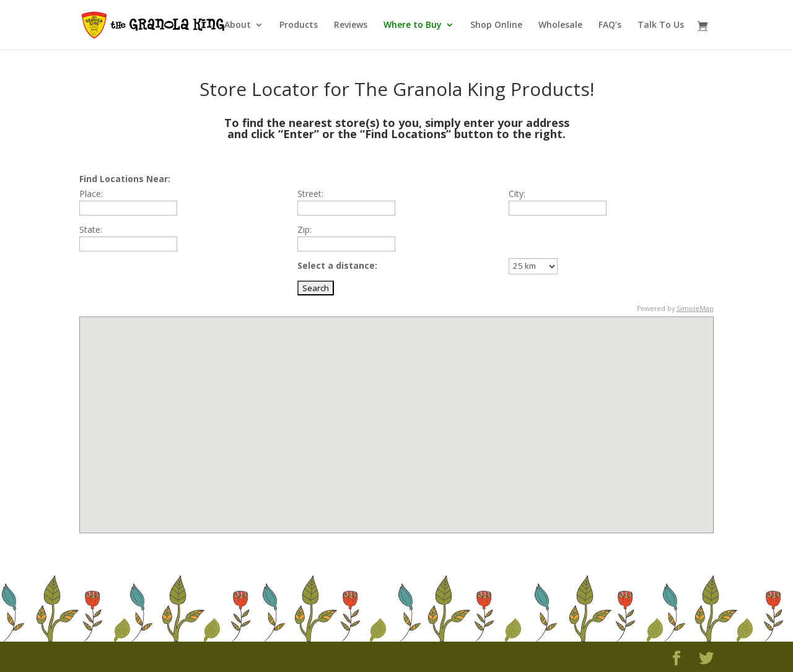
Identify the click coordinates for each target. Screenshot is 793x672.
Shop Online (496, 25)
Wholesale (560, 25)
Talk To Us (661, 25)
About (238, 25)
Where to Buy (413, 25)
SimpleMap (695, 308)
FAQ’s (610, 25)
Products (299, 25)
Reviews (351, 25)
